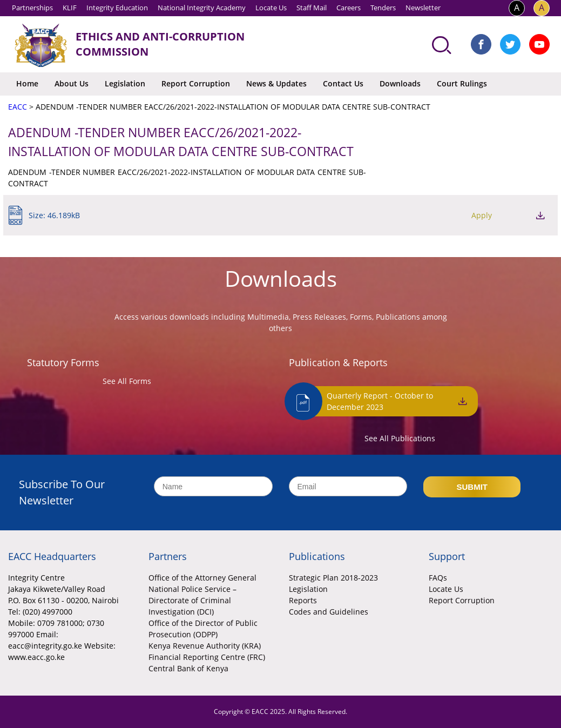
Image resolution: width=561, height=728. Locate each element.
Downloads (400, 83)
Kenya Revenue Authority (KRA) (205, 646)
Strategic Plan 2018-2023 (333, 578)
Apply (482, 215)
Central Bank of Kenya (188, 668)
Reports (303, 600)
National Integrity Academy (202, 8)
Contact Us (343, 83)
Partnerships (32, 8)
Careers (349, 8)
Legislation (125, 83)
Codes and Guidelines (329, 612)
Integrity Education (117, 8)
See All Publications (400, 438)
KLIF (70, 8)
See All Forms (127, 381)
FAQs (438, 578)
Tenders (383, 8)
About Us (72, 83)
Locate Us (271, 8)
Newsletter (423, 8)
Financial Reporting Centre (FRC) (207, 657)
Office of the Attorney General (202, 578)
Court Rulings (462, 83)
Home (27, 83)
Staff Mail (312, 8)
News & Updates (276, 83)
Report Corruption (196, 83)
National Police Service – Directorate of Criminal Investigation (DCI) (192, 600)
